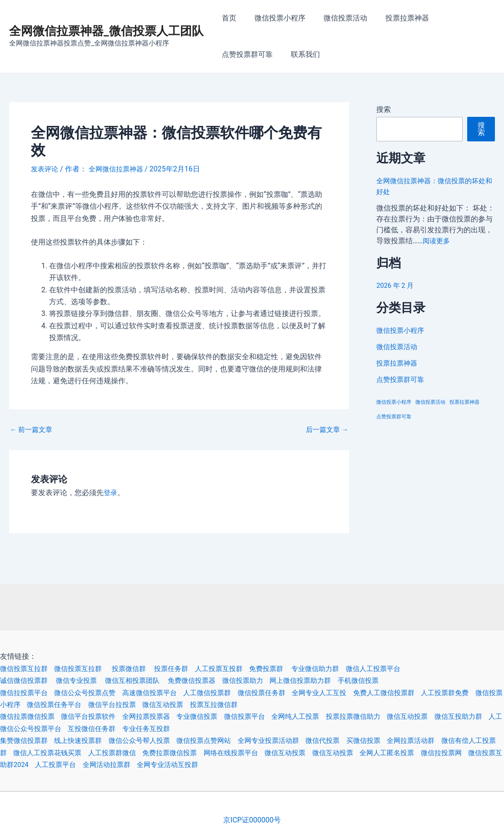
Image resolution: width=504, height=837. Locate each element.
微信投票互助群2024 (66, 764)
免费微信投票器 (209, 680)
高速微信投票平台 (164, 693)
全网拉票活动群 (443, 740)
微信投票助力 (263, 680)
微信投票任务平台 (105, 704)
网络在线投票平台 (280, 753)
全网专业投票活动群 (291, 740)
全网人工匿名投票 (447, 753)
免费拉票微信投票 (215, 753)
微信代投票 (349, 740)
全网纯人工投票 (319, 716)
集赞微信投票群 (29, 740)
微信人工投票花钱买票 (80, 753)
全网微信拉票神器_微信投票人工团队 (106, 31)
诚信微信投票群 (30, 680)
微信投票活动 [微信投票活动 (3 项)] (430, 402)
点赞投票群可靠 (456, 18)
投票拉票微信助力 (381, 716)
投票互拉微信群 (276, 704)
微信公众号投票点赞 (95, 693)
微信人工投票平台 (403, 669)
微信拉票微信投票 (33, 716)
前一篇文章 (33, 430)
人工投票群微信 (153, 753)
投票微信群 (143, 669)
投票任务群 (187, 669)
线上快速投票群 (87, 740)
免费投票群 (289, 669)
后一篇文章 (325, 430)
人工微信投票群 (225, 693)
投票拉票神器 (394, 18)
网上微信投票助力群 (325, 680)
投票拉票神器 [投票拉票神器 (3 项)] (464, 402)
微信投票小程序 (274, 18)
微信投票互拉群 (29, 669)
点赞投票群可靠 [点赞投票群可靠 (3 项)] (394, 417)
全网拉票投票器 (160, 716)
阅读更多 (437, 241)
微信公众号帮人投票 (153, 740)
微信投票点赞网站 (222, 740)
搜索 (384, 109)
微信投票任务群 (284, 693)
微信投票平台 (265, 716)
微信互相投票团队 (146, 680)
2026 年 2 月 (397, 285)
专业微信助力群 (341, 669)
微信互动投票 (222, 704)
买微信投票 (392, 740)
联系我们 (235, 54)
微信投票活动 (336, 18)
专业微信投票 (215, 716)
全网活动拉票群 (184, 764)
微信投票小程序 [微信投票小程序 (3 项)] (394, 402)
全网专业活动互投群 (249, 764)
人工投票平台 (129, 764)
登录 (111, 493)
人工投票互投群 (238, 669)
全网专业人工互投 (345, 693)
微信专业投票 (86, 680)
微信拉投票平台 (29, 693)
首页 (227, 18)
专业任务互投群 (196, 729)
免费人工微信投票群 (414, 693)
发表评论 (45, 169)
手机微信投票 (387, 680)
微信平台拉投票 (167, 704)
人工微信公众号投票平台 (65, 729)
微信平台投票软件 (98, 716)
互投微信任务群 (138, 729)
